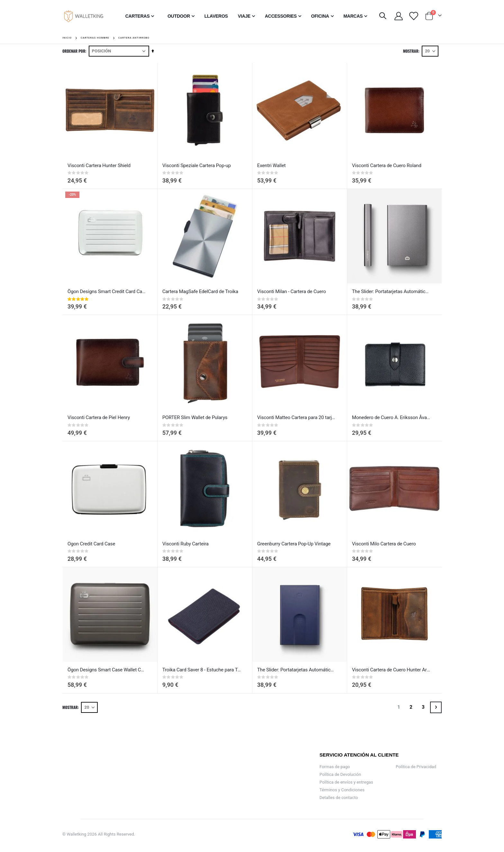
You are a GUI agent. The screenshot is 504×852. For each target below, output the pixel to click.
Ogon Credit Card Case (91, 544)
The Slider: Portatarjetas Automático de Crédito (391, 291)
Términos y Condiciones (342, 790)
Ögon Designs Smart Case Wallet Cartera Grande (107, 670)
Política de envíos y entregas (346, 782)
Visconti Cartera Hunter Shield (99, 166)
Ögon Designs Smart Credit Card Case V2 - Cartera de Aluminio (107, 291)
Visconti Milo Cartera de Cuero (384, 544)
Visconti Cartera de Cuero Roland (387, 166)
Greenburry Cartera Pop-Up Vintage (294, 544)
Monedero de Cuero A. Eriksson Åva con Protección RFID (391, 417)
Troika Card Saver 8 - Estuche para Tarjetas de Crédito (202, 670)
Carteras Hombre (95, 38)
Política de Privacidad (416, 767)
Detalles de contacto (339, 798)
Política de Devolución (340, 774)
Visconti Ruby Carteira (185, 544)
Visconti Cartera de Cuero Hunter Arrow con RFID (391, 670)
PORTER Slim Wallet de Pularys (195, 417)
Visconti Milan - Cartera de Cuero (292, 291)
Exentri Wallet (271, 166)
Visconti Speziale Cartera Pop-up (197, 166)
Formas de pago (335, 767)
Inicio (67, 38)
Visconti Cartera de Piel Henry (99, 417)
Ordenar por (74, 51)
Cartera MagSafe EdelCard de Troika (200, 291)
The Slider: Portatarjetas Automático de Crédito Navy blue (296, 670)
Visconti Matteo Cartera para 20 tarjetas (296, 417)
